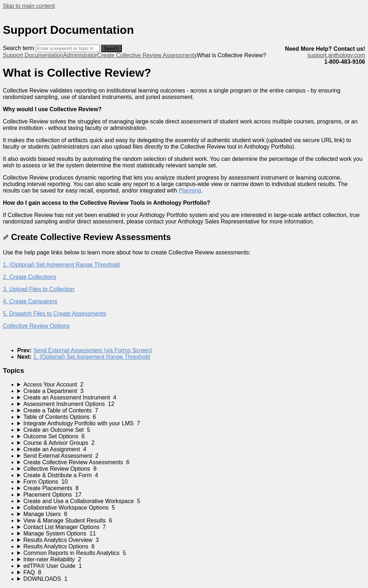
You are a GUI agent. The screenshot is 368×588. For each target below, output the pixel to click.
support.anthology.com (336, 55)
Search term (19, 48)
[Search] (68, 48)
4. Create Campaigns (30, 301)
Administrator (80, 55)
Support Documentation (33, 55)
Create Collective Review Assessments (147, 55)
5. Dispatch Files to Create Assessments (54, 314)
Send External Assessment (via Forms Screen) (93, 350)
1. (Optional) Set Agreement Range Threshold (61, 265)
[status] (184, 94)
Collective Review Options (36, 326)
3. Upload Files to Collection (39, 289)
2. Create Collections (30, 277)
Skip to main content (29, 6)
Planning (190, 191)
